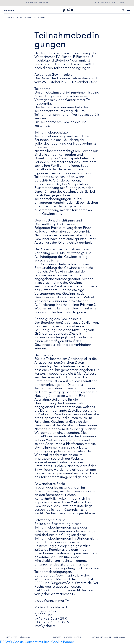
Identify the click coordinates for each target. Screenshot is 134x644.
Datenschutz (97, 637)
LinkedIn (77, 637)
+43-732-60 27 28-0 (11, 637)
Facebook (68, 637)
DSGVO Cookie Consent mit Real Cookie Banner (37, 642)
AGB (106, 637)
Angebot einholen (9, 10)
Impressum (113, 637)
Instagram (58, 637)
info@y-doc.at (25, 637)
